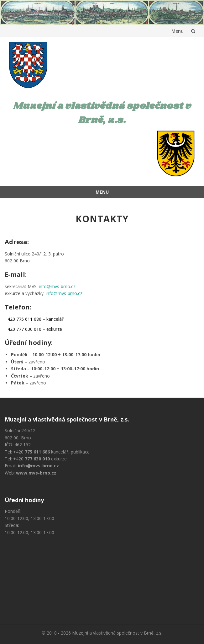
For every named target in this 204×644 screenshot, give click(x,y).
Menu (178, 31)
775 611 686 (37, 452)
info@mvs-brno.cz (57, 286)
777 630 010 (37, 459)
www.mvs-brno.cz (36, 473)
